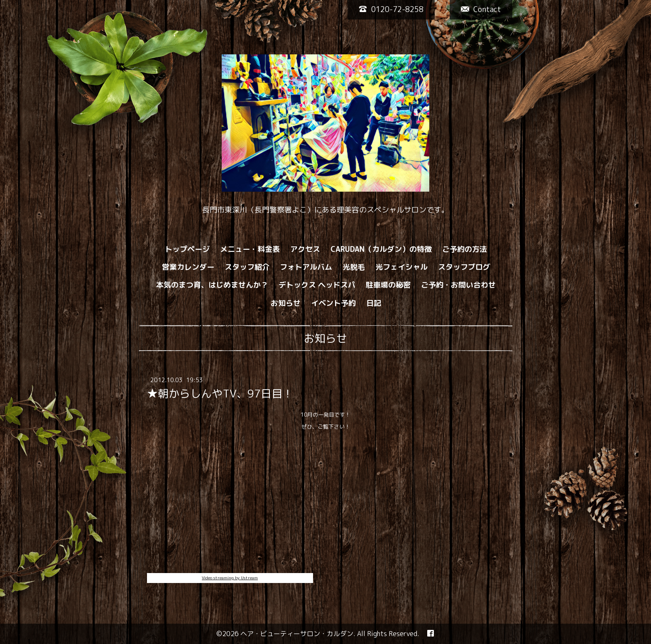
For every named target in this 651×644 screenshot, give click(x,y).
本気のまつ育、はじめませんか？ (212, 285)
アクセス (305, 249)
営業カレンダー (188, 267)
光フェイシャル (401, 267)
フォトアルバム (306, 267)
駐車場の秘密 (388, 285)
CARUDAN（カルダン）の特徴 (381, 249)
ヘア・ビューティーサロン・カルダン (297, 634)
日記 (374, 303)
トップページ (187, 249)
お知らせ (286, 303)
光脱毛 (354, 267)
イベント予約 (333, 303)
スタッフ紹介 (247, 267)
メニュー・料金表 (250, 249)
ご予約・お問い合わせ (458, 285)
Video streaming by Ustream (230, 578)
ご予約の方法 (465, 249)
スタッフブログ (464, 267)
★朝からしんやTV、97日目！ (220, 393)
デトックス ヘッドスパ (317, 285)
